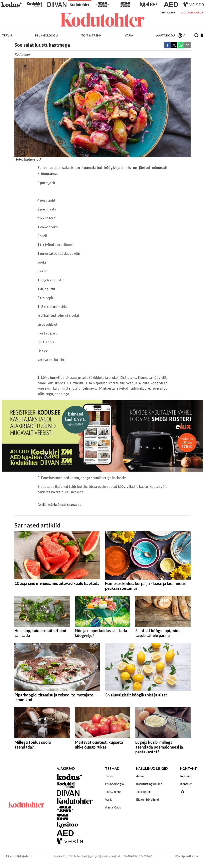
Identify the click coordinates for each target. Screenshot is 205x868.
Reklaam (186, 776)
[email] (187, 45)
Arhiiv (140, 776)
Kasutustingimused (149, 784)
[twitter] (174, 45)
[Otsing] (196, 35)
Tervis (7, 35)
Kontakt (186, 784)
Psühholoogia (47, 35)
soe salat (74, 505)
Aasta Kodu (165, 35)
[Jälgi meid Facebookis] (202, 35)
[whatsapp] (181, 45)
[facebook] (168, 45)
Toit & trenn (91, 35)
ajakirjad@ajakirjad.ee (102, 856)
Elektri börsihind (148, 799)
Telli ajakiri (168, 13)
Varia (129, 35)
